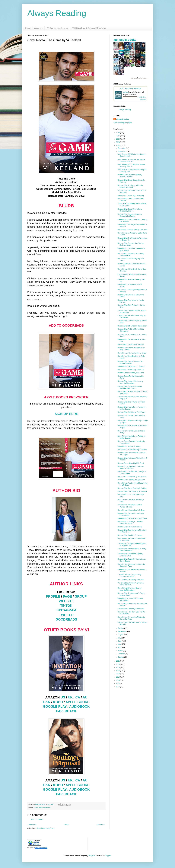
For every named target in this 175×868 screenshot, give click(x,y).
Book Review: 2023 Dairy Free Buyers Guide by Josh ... (131, 155)
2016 (118, 677)
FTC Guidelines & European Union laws (89, 28)
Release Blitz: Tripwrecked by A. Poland (132, 450)
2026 (118, 133)
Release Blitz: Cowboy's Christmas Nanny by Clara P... (130, 523)
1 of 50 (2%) (142, 97)
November (122, 151)
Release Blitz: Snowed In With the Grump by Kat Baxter (130, 215)
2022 (118, 145)
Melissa (125, 92)
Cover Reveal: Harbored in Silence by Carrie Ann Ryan (131, 565)
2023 (118, 142)
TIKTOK (66, 606)
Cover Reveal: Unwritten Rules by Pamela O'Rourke (130, 506)
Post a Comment (37, 819)
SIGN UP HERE (66, 414)
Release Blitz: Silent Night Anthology (131, 196)
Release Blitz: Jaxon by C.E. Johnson (131, 366)
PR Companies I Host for (57, 28)
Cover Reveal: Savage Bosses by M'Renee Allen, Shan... (130, 387)
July (120, 638)
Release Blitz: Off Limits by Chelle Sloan (132, 326)
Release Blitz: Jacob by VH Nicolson (131, 345)
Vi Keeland (47, 808)
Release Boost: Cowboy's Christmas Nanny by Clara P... (131, 467)
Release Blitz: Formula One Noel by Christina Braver (131, 244)
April (120, 647)
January (121, 657)
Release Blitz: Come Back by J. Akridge (132, 488)
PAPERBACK (66, 711)
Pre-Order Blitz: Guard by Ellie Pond (131, 580)
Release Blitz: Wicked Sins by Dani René (133, 230)
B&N (47, 702)
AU (85, 697)
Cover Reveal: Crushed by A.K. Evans (131, 510)
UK (70, 697)
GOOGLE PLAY (55, 706)
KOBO (58, 702)
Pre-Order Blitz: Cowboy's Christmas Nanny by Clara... (131, 584)
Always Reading (57, 13)
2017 (118, 674)
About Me (38, 28)
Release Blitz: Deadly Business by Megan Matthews (130, 362)
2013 (118, 687)
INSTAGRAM (66, 610)
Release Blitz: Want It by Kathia (129, 446)
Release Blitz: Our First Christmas (130, 535)
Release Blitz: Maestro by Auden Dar (131, 370)
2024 (118, 139)
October (121, 628)
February (121, 654)
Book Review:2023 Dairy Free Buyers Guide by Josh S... (131, 165)
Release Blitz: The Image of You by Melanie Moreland (130, 186)
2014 (118, 683)
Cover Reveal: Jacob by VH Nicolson (131, 609)
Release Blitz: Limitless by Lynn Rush (131, 480)
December (122, 148)
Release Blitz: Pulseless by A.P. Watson (132, 477)
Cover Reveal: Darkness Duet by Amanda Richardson (130, 589)
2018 (118, 671)
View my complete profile (123, 123)
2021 (118, 661)
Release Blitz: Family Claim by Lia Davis (132, 518)
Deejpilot (92, 856)
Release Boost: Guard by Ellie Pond (131, 373)
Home (28, 28)
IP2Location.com (41, 848)
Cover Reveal (38, 808)
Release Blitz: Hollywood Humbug (130, 527)
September (122, 631)
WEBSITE (66, 601)
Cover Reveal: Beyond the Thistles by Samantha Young (131, 618)
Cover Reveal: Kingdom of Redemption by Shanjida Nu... (132, 545)
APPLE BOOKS (77, 702)
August (121, 635)
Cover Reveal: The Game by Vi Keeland (132, 491)
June (120, 641)
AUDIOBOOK (80, 706)
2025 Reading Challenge (130, 88)
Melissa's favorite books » (139, 78)
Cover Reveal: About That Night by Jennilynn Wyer (130, 555)
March (121, 651)
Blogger (108, 856)
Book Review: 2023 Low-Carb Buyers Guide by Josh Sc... (131, 160)
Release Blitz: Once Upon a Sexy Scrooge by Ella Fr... (130, 210)
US (63, 697)
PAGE (67, 596)
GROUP (81, 596)
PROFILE (53, 596)
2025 (118, 136)
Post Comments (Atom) (46, 828)
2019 (118, 667)
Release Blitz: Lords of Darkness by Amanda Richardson (131, 382)
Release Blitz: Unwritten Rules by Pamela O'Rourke (130, 176)
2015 (118, 680)
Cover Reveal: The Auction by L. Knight (132, 353)
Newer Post (32, 824)
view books (143, 100)
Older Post (101, 824)
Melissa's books (125, 40)
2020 (118, 664)
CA (78, 697)
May (120, 644)
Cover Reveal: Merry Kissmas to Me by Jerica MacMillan (132, 550)
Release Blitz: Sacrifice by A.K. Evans (131, 412)
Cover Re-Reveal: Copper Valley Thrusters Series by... (129, 576)
